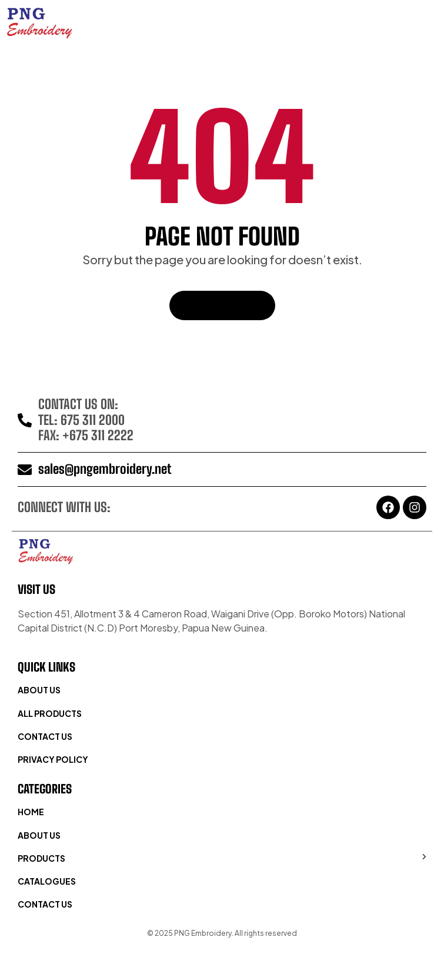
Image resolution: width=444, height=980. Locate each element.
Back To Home (222, 305)
